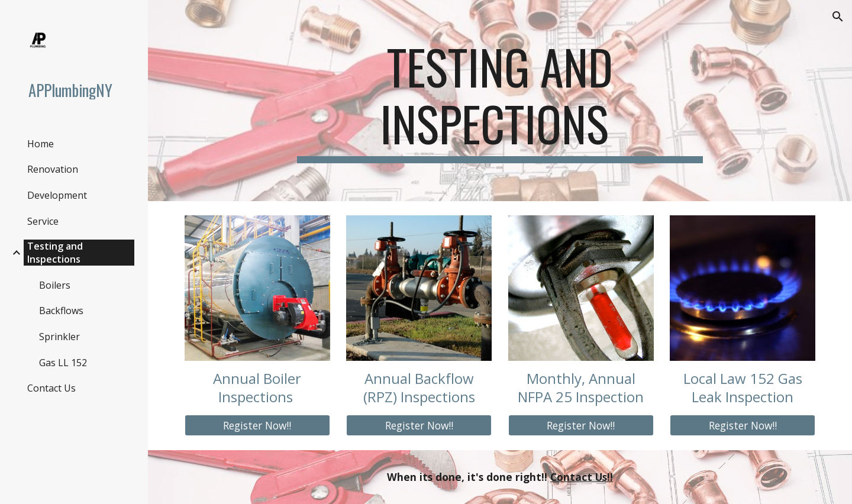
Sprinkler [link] (59, 337)
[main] (500, 101)
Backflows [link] (61, 311)
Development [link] (57, 195)
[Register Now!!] (257, 425)
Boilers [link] (55, 285)
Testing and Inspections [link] (55, 253)
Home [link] (41, 144)
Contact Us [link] (51, 388)
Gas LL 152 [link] (63, 363)
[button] (838, 17)
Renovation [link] (53, 169)
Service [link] (43, 221)
